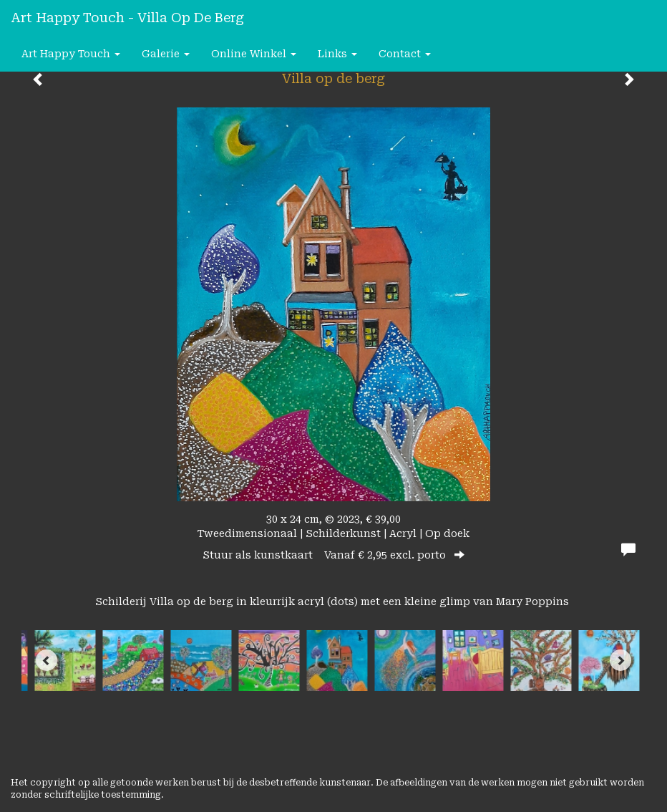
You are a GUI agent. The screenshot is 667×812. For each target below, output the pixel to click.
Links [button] (337, 54)
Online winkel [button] (254, 54)
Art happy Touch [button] (71, 54)
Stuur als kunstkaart (333, 555)
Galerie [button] (166, 54)
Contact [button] (405, 54)
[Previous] (47, 660)
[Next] (620, 660)
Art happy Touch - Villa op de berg (127, 18)
